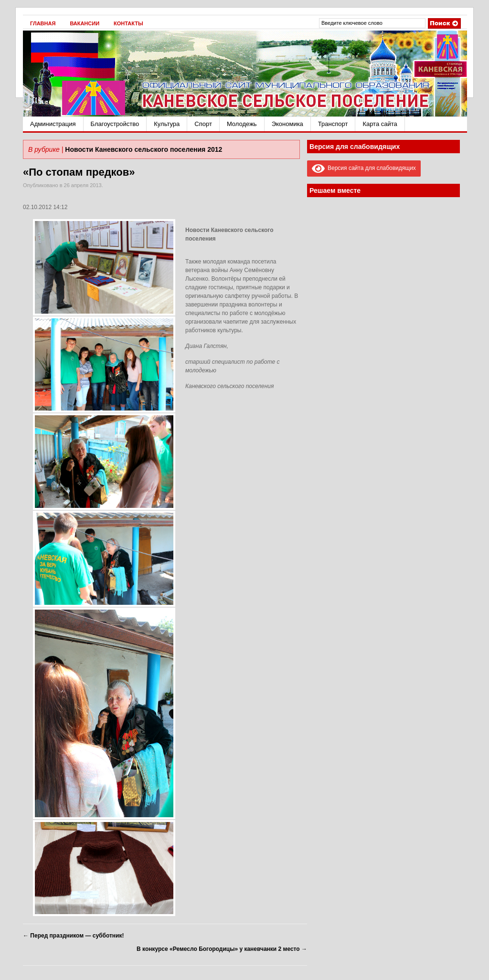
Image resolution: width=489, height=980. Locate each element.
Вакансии (85, 23)
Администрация (53, 124)
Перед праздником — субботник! (73, 936)
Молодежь (242, 124)
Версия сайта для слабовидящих (364, 168)
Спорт (203, 124)
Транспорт (333, 124)
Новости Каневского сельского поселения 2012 (144, 149)
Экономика (287, 124)
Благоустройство (115, 124)
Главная (43, 23)
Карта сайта (380, 124)
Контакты (128, 23)
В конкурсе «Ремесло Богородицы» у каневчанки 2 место (222, 949)
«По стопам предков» (79, 172)
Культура (167, 124)
